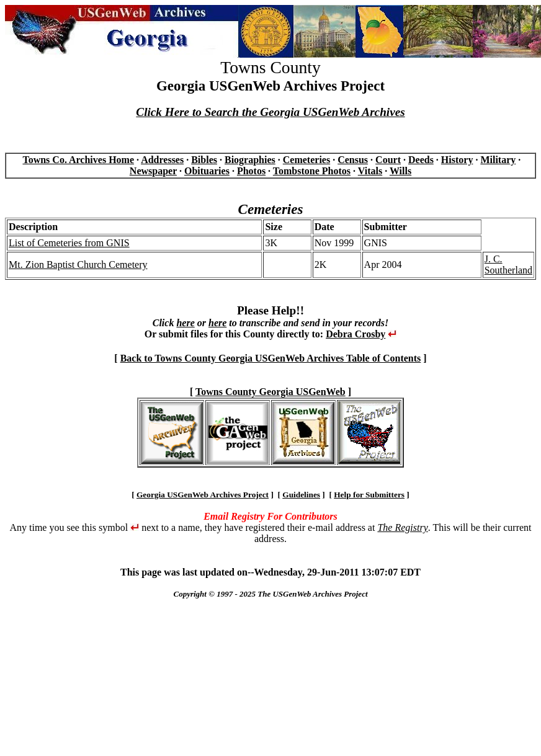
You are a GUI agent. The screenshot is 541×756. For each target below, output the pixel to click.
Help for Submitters (369, 495)
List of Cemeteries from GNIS (69, 243)
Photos (251, 171)
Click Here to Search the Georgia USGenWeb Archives (270, 112)
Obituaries (207, 171)
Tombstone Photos (312, 171)
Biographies (250, 160)
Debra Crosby (355, 334)
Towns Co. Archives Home (78, 160)
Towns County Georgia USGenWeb (270, 392)
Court (388, 160)
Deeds (421, 160)
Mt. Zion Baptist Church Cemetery (78, 265)
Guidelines (301, 495)
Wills (400, 171)
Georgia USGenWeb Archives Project (203, 495)
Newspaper (153, 171)
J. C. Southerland (508, 265)
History (457, 160)
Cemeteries (306, 160)
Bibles (204, 160)
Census (353, 160)
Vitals (370, 171)
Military (498, 160)
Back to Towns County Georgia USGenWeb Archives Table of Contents (271, 358)
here (185, 323)
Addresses (162, 160)
